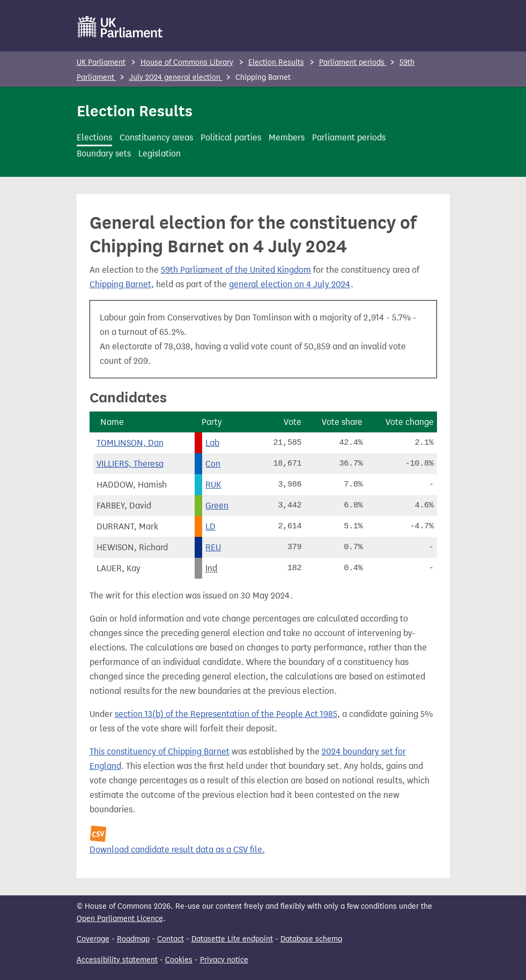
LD (210, 526)
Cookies (179, 960)
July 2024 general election (176, 77)
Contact (171, 939)
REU (213, 547)
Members (287, 137)
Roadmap (133, 939)
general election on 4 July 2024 (290, 284)
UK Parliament (101, 62)
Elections (94, 137)
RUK (213, 485)
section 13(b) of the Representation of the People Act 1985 (226, 714)
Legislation (160, 154)
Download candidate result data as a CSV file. (177, 850)
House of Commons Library (187, 62)
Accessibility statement (117, 960)
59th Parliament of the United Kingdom (236, 270)
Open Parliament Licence (120, 919)
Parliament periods (353, 62)
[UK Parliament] (120, 27)
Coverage (93, 939)
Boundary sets (104, 154)
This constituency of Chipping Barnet (160, 751)
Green (217, 506)
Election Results (276, 62)
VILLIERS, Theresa (130, 464)
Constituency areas (156, 137)
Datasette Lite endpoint (232, 939)
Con (213, 464)
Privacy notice (224, 960)
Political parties (231, 137)
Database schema (311, 939)
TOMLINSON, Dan (130, 443)
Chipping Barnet (120, 284)
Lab (212, 443)
